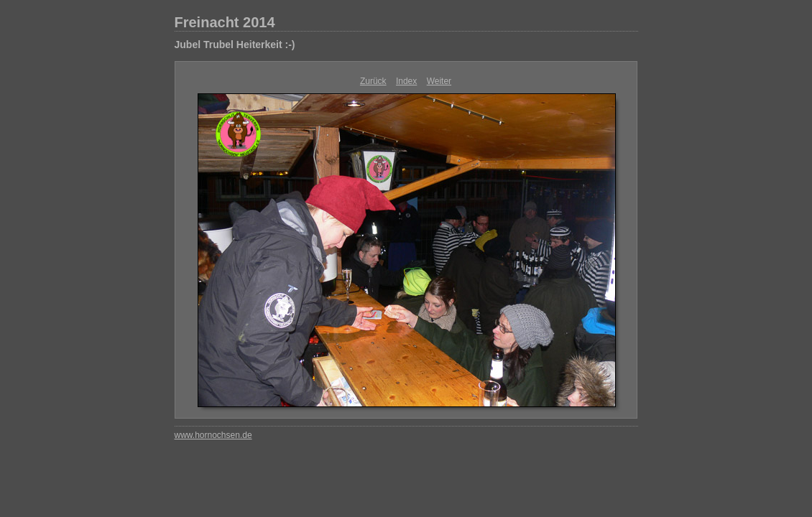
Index (406, 81)
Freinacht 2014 (225, 22)
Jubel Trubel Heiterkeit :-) (235, 45)
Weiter (439, 81)
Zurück (373, 81)
